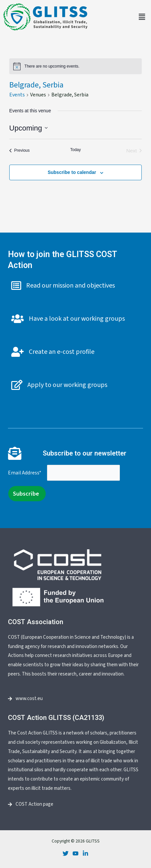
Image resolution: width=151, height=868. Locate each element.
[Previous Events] (20, 151)
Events (17, 95)
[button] (142, 17)
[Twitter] (66, 853)
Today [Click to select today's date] (75, 150)
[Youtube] (75, 853)
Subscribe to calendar (72, 172)
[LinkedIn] (85, 853)
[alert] (75, 66)
